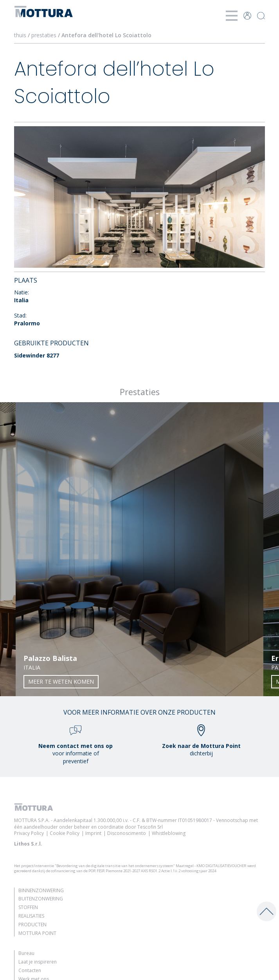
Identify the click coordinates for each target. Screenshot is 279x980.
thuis (20, 35)
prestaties (44, 35)
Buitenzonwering (41, 899)
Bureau (26, 953)
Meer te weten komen (61, 681)
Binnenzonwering (41, 890)
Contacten (30, 970)
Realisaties (31, 916)
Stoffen (28, 907)
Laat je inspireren (38, 962)
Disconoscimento (127, 833)
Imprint (93, 833)
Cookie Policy (65, 833)
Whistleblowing (169, 833)
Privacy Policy (29, 833)
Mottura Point (37, 933)
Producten (32, 925)
